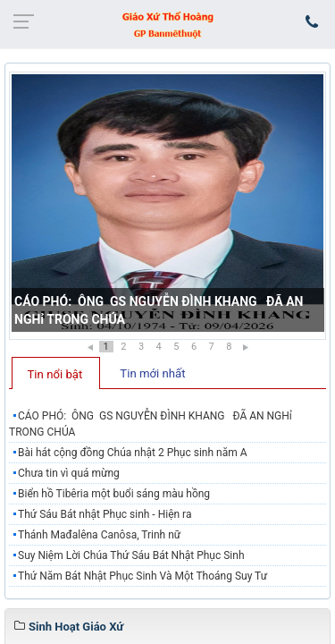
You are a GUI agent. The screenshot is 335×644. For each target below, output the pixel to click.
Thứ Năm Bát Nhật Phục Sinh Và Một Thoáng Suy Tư (142, 576)
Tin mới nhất (152, 373)
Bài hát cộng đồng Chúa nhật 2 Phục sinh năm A (133, 453)
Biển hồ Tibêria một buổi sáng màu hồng (114, 494)
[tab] (56, 373)
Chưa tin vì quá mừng (69, 473)
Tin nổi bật (55, 374)
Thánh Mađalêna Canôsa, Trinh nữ (99, 535)
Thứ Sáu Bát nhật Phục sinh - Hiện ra (105, 514)
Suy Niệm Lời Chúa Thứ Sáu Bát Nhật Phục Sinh (131, 555)
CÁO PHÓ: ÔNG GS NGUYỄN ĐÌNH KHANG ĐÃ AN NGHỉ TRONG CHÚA (151, 424)
